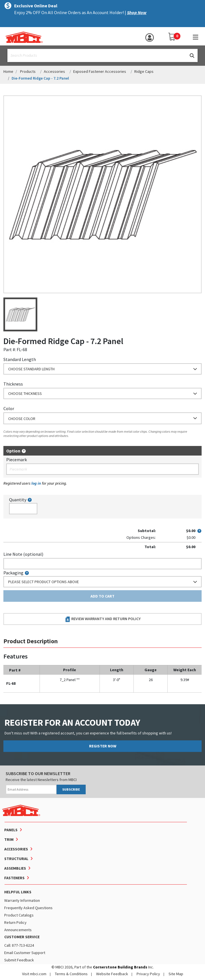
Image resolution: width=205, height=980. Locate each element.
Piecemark (17, 460)
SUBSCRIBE (71, 789)
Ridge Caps (144, 71)
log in (36, 483)
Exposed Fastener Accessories (100, 71)
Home (8, 71)
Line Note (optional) (23, 554)
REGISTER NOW (103, 746)
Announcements (18, 930)
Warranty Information (22, 900)
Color (9, 408)
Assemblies (15, 868)
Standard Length (20, 359)
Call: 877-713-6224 (19, 945)
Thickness (13, 384)
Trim (9, 839)
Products (28, 71)
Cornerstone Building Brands (120, 967)
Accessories (54, 71)
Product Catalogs (19, 915)
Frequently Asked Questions (28, 908)
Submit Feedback (19, 960)
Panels (11, 830)
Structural (16, 859)
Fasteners (14, 878)
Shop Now (137, 12)
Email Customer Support (25, 953)
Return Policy (15, 922)
